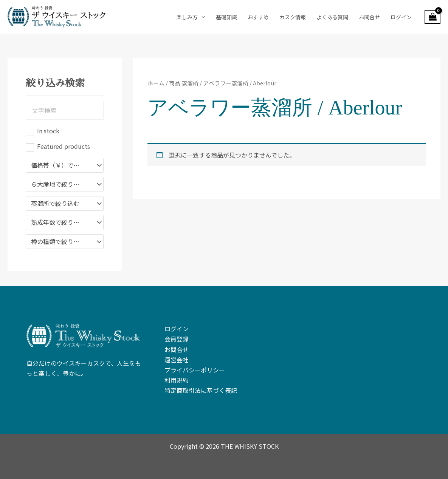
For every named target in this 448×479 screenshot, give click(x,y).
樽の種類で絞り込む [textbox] (58, 242)
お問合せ (369, 17)
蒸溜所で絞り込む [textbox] (55, 204)
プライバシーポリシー (195, 370)
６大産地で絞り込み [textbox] (58, 184)
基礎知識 (226, 17)
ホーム (156, 83)
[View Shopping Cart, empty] (432, 17)
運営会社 (177, 360)
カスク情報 (293, 17)
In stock (48, 131)
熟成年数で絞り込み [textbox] (58, 223)
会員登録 (177, 339)
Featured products (64, 146)
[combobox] (65, 165)
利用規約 (177, 380)
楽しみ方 (187, 17)
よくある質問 (332, 17)
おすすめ (258, 17)
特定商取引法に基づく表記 (201, 390)
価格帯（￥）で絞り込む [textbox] (61, 165)
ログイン (401, 17)
